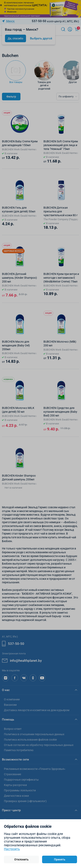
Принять (60, 859)
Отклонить (21, 859)
